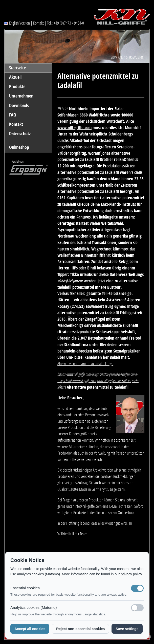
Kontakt (38, 23)
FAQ (13, 115)
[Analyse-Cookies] (137, 608)
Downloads (19, 106)
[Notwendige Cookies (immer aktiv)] (137, 588)
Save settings (127, 629)
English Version (17, 23)
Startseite (17, 68)
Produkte (17, 87)
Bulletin (126, 381)
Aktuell (15, 77)
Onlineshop (19, 147)
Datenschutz (20, 134)
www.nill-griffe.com (74, 128)
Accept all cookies (30, 629)
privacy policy (131, 574)
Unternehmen (21, 96)
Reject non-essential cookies (80, 629)
